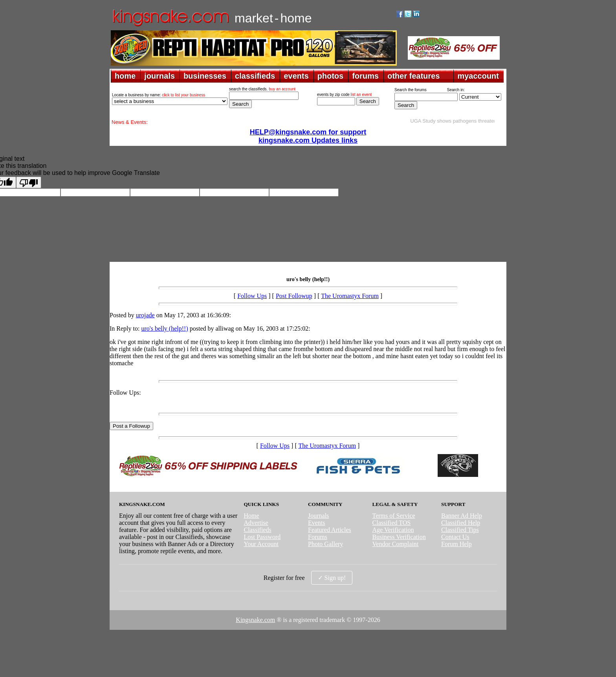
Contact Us (455, 537)
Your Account (261, 544)
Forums (318, 537)
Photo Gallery (325, 544)
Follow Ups (252, 296)
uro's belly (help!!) (164, 328)
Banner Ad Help (462, 516)
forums (365, 76)
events (296, 76)
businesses (205, 76)
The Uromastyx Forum (350, 296)
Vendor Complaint (396, 544)
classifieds (255, 76)
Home (251, 516)
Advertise (256, 523)
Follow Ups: (125, 393)
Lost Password (262, 537)
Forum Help (456, 544)
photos (331, 76)
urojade (145, 315)
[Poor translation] (29, 182)
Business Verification (399, 537)
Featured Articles (330, 530)
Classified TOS (392, 523)
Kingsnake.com (255, 620)
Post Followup (294, 296)
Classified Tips (460, 530)
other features (413, 76)
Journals (318, 516)
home (125, 76)
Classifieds (257, 530)
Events (317, 523)
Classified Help (461, 523)
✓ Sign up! (332, 578)
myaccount (478, 76)
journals (159, 76)
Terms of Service (394, 516)
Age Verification (393, 530)
